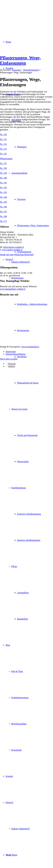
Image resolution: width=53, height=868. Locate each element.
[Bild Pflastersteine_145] (26, 202)
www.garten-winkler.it (12, 250)
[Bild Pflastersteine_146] (26, 207)
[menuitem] (29, 357)
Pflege (14, 566)
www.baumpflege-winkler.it (13, 289)
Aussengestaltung (19, 173)
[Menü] (11, 855)
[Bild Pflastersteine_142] (26, 188)
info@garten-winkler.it (14, 247)
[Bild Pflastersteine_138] (26, 168)
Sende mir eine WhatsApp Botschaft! (17, 255)
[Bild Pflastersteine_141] (26, 183)
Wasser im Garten (19, 409)
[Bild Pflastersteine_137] (26, 163)
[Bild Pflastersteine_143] (26, 192)
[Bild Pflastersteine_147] (26, 212)
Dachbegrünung (19, 488)
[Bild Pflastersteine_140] (26, 178)
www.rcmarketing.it (30, 347)
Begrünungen (17, 278)
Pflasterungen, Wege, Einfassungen (20, 60)
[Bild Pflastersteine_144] (26, 197)
